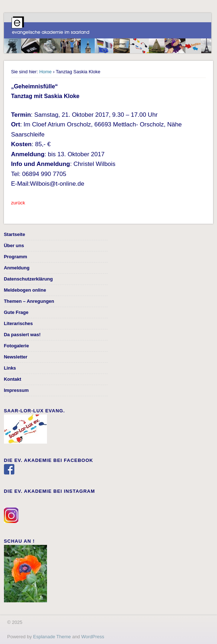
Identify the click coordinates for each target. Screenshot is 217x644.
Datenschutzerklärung (29, 279)
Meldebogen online (25, 290)
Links (10, 368)
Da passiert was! (22, 335)
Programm (16, 257)
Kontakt (13, 379)
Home (45, 72)
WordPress (93, 637)
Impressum (16, 390)
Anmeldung (17, 268)
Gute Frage (16, 312)
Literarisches (18, 323)
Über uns (14, 245)
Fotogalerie (16, 346)
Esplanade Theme (52, 637)
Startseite (15, 234)
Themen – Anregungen (29, 301)
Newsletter (16, 357)
